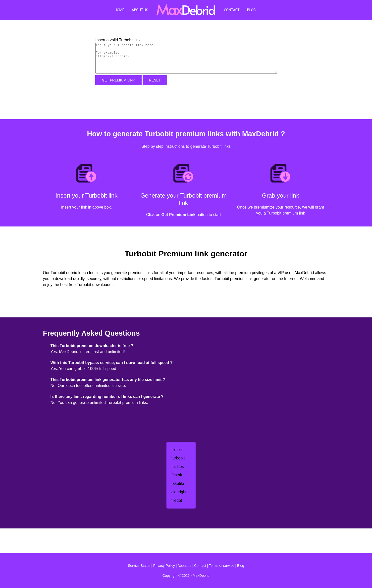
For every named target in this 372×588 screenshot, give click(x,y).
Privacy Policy (164, 566)
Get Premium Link (118, 80)
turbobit (178, 458)
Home (119, 10)
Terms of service (222, 566)
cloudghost (181, 492)
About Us (140, 10)
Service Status (139, 566)
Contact (232, 10)
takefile (178, 483)
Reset (155, 80)
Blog (251, 10)
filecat (177, 450)
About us (185, 566)
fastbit (177, 475)
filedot (177, 500)
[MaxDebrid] (186, 10)
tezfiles (178, 467)
